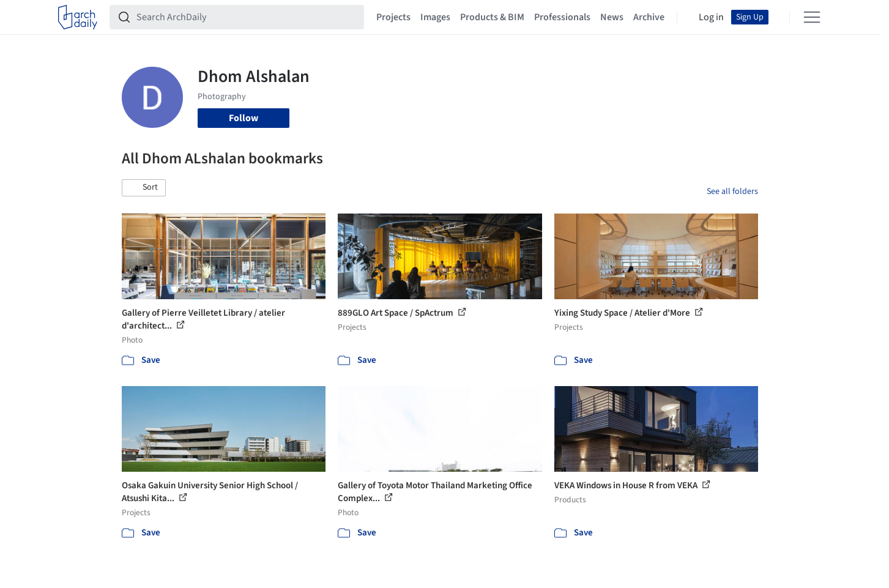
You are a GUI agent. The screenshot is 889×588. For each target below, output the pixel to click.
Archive (649, 17)
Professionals (562, 17)
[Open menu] (812, 17)
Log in (711, 17)
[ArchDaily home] (78, 17)
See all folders (732, 192)
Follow (244, 118)
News (612, 17)
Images (435, 17)
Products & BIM (492, 17)
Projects (393, 17)
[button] (144, 188)
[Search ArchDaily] (247, 17)
